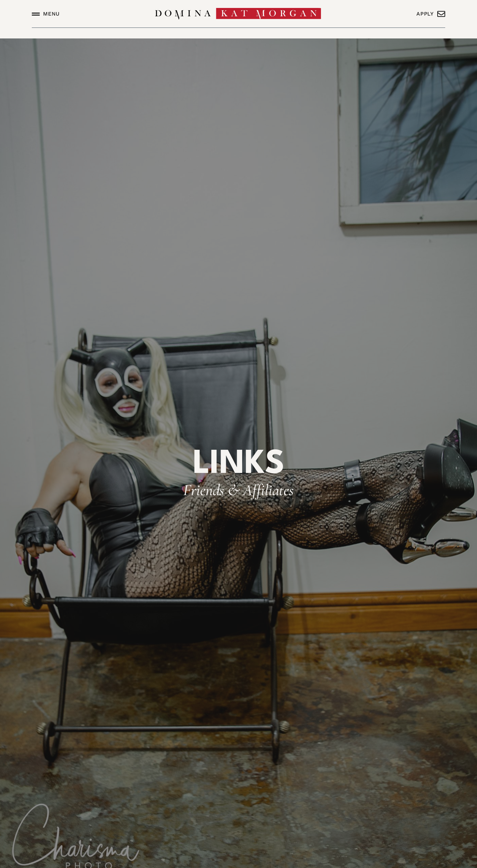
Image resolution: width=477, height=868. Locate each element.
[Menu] (36, 14)
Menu (51, 14)
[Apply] (441, 14)
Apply (425, 14)
